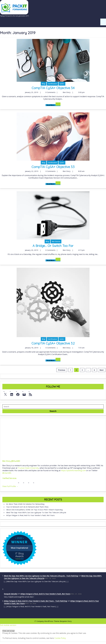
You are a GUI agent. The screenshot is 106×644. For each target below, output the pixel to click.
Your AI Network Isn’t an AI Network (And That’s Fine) (27, 507)
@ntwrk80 (7, 473)
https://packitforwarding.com (73, 470)
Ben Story (66, 92)
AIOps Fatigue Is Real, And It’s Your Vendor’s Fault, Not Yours (30, 515)
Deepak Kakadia (11, 594)
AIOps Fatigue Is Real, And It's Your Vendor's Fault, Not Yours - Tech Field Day (36, 601)
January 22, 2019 (31, 171)
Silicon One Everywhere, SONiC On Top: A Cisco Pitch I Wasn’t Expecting (34, 510)
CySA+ (62, 84)
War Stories (56, 241)
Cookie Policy (60, 638)
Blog (44, 84)
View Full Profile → (10, 486)
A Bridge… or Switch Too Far (53, 246)
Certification (52, 84)
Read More (53, 105)
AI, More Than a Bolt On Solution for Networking (25, 504)
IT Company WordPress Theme (47, 621)
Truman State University (28, 468)
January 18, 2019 (31, 348)
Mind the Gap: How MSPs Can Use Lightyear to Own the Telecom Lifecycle (36, 512)
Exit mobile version (8, 625)
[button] (8, 631)
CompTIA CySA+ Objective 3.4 (53, 88)
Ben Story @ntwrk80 (11, 461)
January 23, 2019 (31, 92)
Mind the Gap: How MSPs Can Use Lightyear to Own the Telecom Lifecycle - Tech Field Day (41, 576)
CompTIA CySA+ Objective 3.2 (53, 343)
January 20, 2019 (31, 250)
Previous (62, 370)
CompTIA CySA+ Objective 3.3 (53, 167)
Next (102, 370)
